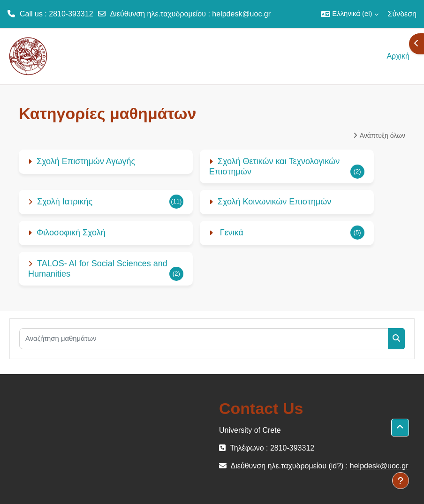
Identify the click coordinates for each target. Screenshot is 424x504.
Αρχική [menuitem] (398, 56)
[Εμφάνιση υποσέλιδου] (401, 481)
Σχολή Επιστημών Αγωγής (86, 161)
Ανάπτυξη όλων (382, 135)
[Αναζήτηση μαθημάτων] (204, 339)
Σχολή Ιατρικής (65, 202)
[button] (349, 14)
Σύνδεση (402, 14)
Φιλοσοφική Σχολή (71, 233)
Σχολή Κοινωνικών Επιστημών (275, 202)
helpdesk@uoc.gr (241, 14)
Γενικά (231, 233)
